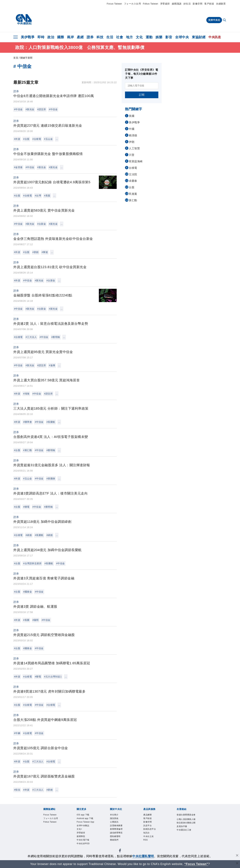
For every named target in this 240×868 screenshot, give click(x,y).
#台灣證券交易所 (32, 563)
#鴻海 (26, 394)
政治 (51, 37)
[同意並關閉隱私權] (237, 856)
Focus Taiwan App (86, 823)
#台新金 (42, 224)
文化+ (80, 830)
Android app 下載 (86, 819)
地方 (129, 37)
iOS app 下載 (84, 815)
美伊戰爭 (28, 37)
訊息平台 (148, 827)
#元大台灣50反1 (53, 677)
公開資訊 (114, 823)
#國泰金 (27, 592)
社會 (120, 37)
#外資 (17, 139)
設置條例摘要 (117, 827)
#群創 (36, 252)
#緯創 (29, 535)
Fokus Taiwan (150, 4)
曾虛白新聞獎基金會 (186, 817)
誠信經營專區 (117, 834)
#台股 (26, 139)
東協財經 (199, 37)
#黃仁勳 (27, 450)
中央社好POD (84, 846)
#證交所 (42, 109)
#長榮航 (51, 422)
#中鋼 (17, 733)
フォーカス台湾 (132, 4)
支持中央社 (214, 20)
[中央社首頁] (24, 19)
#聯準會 (27, 422)
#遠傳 (52, 365)
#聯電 (26, 507)
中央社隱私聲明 (143, 856)
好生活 (187, 4)
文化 (139, 37)
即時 (41, 37)
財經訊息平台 (150, 830)
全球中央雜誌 (83, 827)
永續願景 (221, 4)
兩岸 (70, 37)
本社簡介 (114, 815)
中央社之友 (149, 838)
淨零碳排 (165, 4)
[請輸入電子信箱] (142, 86)
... (57, 139)
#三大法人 (31, 337)
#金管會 (18, 167)
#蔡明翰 (56, 337)
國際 (61, 37)
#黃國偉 (51, 479)
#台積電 (37, 139)
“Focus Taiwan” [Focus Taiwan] (196, 864)
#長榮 (26, 620)
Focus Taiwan (114, 4)
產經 (80, 37)
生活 (110, 37)
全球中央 (182, 37)
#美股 (47, 196)
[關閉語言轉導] (237, 864)
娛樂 (159, 37)
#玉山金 (48, 139)
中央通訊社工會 (185, 835)
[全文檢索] (225, 20)
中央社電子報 (83, 842)
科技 (100, 37)
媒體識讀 (177, 4)
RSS (146, 842)
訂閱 (142, 95)
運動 (149, 37)
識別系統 (114, 819)
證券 (90, 37)
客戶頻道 (209, 4)
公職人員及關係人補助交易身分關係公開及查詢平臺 (186, 827)
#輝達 (45, 252)
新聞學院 (81, 838)
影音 (169, 37)
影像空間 (197, 4)
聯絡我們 (114, 842)
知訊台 (147, 834)
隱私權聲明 (116, 838)
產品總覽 (148, 815)
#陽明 (36, 620)
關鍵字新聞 (26, 58)
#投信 (17, 790)
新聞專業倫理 (117, 830)
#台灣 (38, 196)
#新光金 (30, 109)
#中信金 (18, 109)
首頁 (16, 58)
